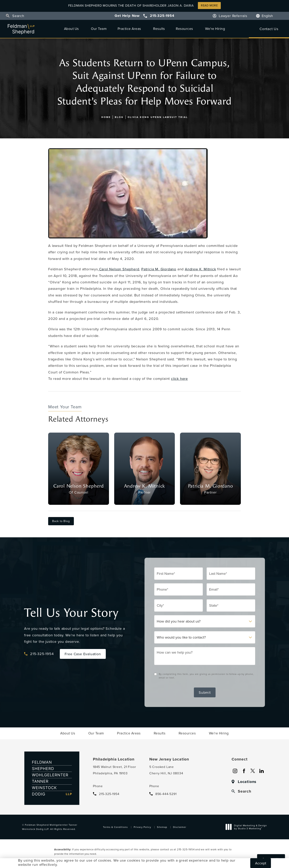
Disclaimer (180, 827)
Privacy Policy (142, 827)
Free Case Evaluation (83, 654)
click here (179, 379)
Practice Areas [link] (129, 29)
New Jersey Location (169, 759)
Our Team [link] (99, 29)
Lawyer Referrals (233, 16)
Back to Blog (61, 521)
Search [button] (18, 16)
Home (106, 117)
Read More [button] (209, 5)
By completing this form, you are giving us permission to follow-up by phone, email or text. (206, 676)
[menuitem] (72, 29)
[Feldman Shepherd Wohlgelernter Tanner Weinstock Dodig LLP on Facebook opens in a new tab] (244, 771)
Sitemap (162, 827)
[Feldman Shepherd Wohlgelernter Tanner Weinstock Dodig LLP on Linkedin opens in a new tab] (262, 771)
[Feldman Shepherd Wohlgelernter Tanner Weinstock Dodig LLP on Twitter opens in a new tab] (253, 771)
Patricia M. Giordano (159, 269)
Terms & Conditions (115, 827)
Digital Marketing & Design (247, 827)
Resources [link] (184, 29)
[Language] (269, 16)
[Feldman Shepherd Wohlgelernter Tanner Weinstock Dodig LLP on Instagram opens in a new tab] (235, 771)
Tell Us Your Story (71, 613)
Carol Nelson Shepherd (119, 269)
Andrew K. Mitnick (200, 269)
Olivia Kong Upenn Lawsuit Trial (158, 117)
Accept (261, 863)
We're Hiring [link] (215, 29)
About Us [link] (71, 29)
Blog (119, 117)
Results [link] (159, 29)
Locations (247, 782)
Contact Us (269, 29)
